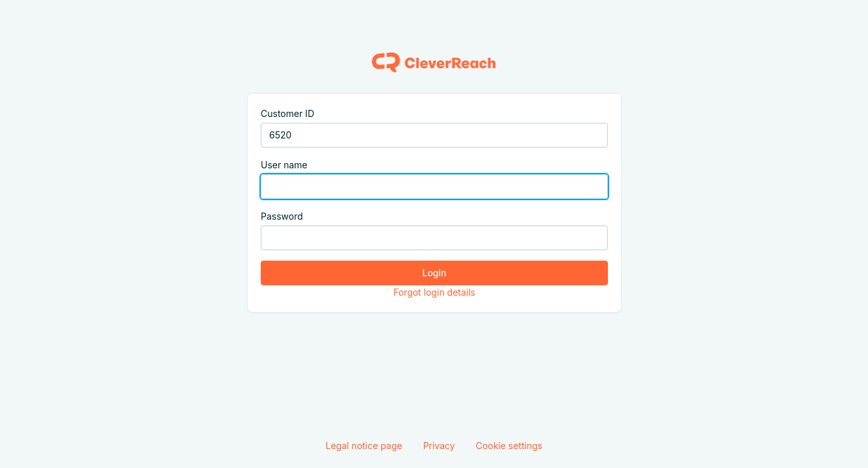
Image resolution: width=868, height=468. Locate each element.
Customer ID (287, 113)
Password (282, 216)
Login (434, 273)
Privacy (439, 446)
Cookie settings (509, 446)
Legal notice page (364, 446)
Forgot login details (434, 292)
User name (284, 165)
